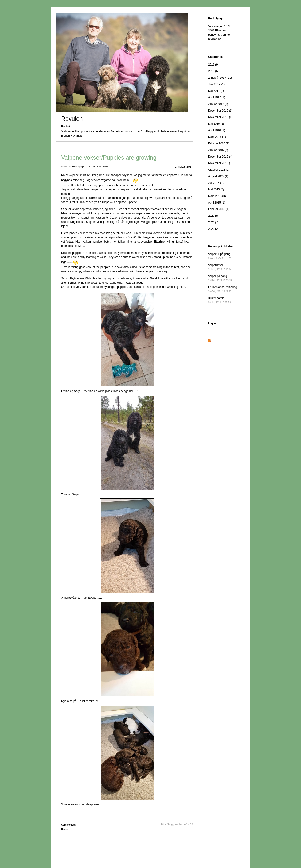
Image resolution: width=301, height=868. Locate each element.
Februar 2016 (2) (219, 143)
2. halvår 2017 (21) (220, 78)
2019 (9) (213, 65)
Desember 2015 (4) (220, 157)
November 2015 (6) (220, 163)
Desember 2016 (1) (220, 111)
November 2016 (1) (220, 117)
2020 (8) (213, 216)
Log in (212, 324)
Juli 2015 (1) (216, 183)
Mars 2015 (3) (217, 196)
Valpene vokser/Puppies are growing (109, 158)
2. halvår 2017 (184, 167)
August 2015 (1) (218, 176)
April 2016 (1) (217, 130)
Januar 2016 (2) (218, 150)
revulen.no (215, 39)
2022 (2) (213, 229)
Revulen (72, 119)
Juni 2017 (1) (216, 84)
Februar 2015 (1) (219, 209)
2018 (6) (213, 71)
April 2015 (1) (217, 203)
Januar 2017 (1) (218, 104)
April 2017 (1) (217, 97)
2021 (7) (213, 222)
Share (64, 829)
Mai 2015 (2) (216, 189)
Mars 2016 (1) (217, 137)
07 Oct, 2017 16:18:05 (96, 167)
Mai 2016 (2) (216, 124)
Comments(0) (69, 825)
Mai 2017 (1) (216, 91)
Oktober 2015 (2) (219, 170)
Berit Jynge (78, 167)
